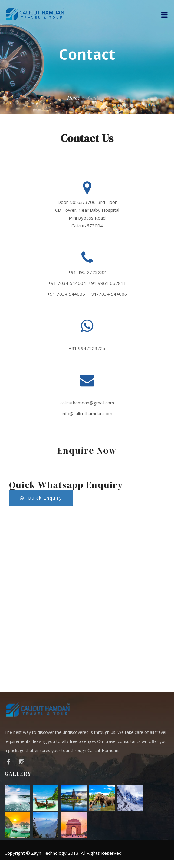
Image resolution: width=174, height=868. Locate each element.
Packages (125, 864)
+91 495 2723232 (87, 272)
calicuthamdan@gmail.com (87, 403)
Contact (153, 864)
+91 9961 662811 (107, 283)
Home (74, 98)
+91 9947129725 (87, 348)
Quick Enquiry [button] (41, 498)
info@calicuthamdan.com (87, 413)
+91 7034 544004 (67, 283)
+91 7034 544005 (66, 294)
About (73, 864)
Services (98, 864)
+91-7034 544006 (108, 294)
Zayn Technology (49, 853)
